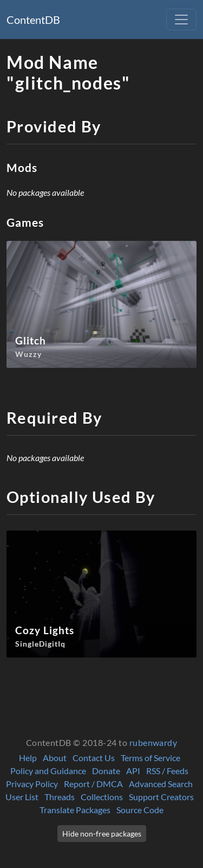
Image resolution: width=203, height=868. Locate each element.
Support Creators (161, 797)
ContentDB (33, 20)
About (55, 758)
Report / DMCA (93, 784)
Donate (106, 771)
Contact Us (94, 758)
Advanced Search (161, 784)
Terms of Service (150, 758)
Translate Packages (75, 810)
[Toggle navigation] (181, 20)
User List (22, 797)
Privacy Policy (32, 784)
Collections (102, 797)
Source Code (140, 810)
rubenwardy (153, 742)
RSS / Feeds (167, 771)
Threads (60, 797)
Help (28, 758)
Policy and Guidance (48, 771)
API (133, 771)
